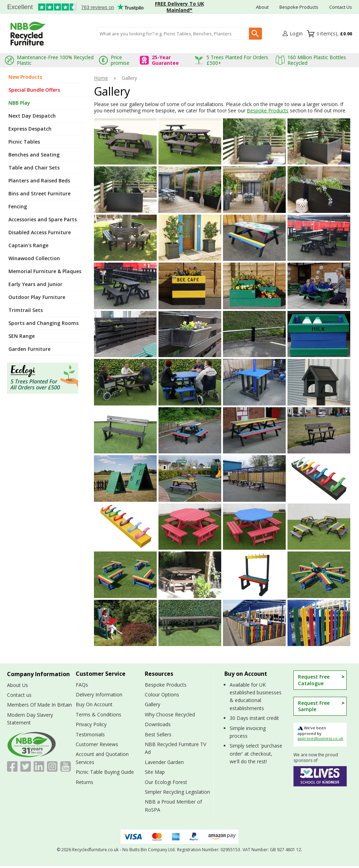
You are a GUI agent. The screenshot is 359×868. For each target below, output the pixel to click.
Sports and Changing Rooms (43, 323)
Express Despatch (30, 129)
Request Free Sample (314, 706)
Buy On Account (94, 704)
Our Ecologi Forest (166, 782)
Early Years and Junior (35, 284)
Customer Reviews (97, 744)
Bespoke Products (299, 7)
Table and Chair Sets (34, 168)
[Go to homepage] (28, 34)
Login (296, 33)
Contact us (19, 695)
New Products (25, 77)
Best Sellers (158, 734)
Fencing (18, 206)
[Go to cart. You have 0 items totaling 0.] (334, 34)
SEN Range (22, 336)
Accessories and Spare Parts (43, 219)
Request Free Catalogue (314, 680)
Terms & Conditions (99, 714)
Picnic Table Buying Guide (105, 772)
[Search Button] (255, 34)
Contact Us (341, 7)
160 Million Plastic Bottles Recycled (317, 60)
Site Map (155, 772)
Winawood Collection (34, 258)
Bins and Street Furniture (39, 193)
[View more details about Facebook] (12, 766)
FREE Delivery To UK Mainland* (179, 7)
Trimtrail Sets (26, 310)
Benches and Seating (34, 155)
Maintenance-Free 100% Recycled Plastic (55, 60)
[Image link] (46, 378)
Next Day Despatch (32, 116)
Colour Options (162, 695)
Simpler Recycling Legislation (177, 792)
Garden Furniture (29, 349)
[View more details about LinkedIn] (39, 766)
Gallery (153, 704)
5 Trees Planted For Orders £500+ (237, 60)
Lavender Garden (164, 762)
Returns (84, 782)
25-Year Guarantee (165, 60)
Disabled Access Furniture (40, 232)
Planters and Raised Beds (39, 180)
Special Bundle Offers (34, 90)
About (262, 7)
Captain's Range (28, 245)
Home (101, 78)
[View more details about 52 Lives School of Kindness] (320, 776)
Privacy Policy (91, 724)
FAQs (82, 685)
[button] (293, 34)
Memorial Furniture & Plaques (45, 271)
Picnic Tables (24, 142)
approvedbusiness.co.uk (320, 738)
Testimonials (72, 7)
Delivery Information (99, 695)
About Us (18, 685)
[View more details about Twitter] (26, 766)
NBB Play (19, 103)
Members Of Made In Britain (39, 705)
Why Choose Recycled (170, 714)
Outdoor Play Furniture (37, 297)
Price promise (120, 60)
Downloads (158, 724)
